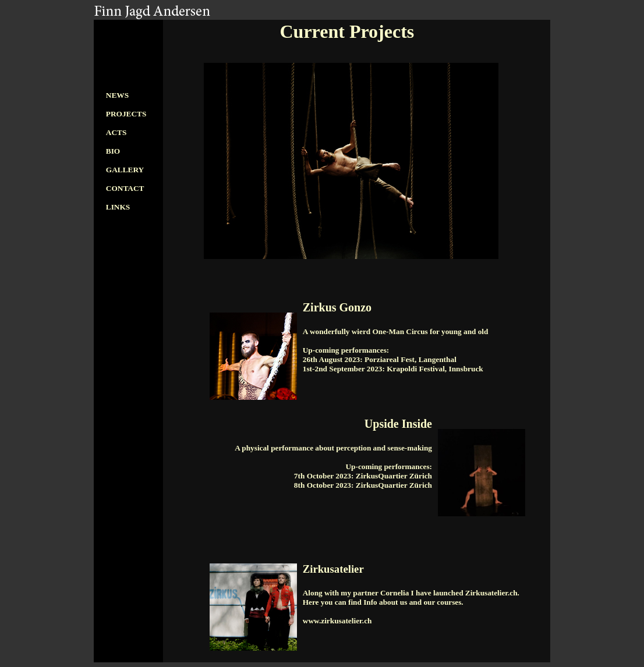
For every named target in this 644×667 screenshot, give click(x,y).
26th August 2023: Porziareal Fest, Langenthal (380, 359)
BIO (113, 151)
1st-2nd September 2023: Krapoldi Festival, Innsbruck (393, 369)
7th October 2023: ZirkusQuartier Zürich (363, 476)
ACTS (116, 132)
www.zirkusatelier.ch (337, 621)
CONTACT (125, 188)
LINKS (118, 207)
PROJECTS (126, 114)
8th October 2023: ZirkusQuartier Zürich (363, 485)
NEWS (117, 95)
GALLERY (125, 170)
